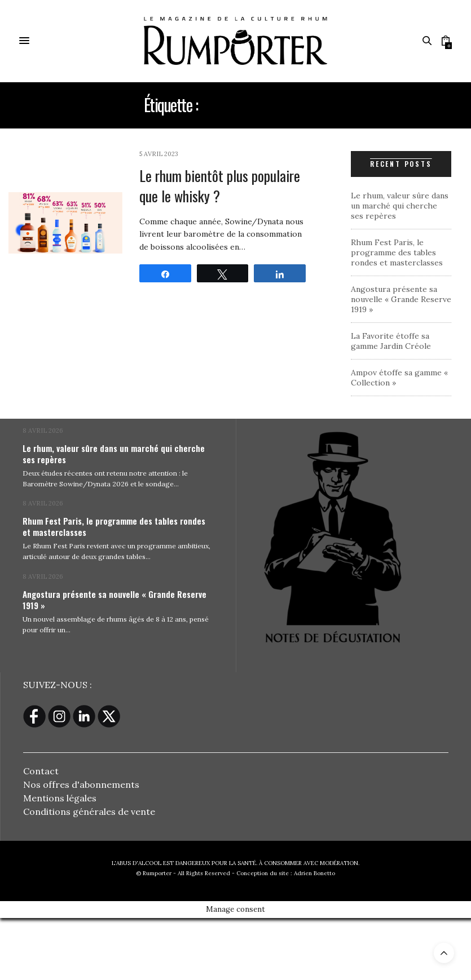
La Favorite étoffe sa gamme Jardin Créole (391, 341)
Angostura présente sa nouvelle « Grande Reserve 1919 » (401, 299)
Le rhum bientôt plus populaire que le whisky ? (220, 186)
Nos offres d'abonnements (81, 784)
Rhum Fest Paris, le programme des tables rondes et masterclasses (397, 252)
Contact (41, 771)
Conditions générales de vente (89, 812)
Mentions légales (60, 798)
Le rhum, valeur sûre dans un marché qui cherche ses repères (400, 206)
